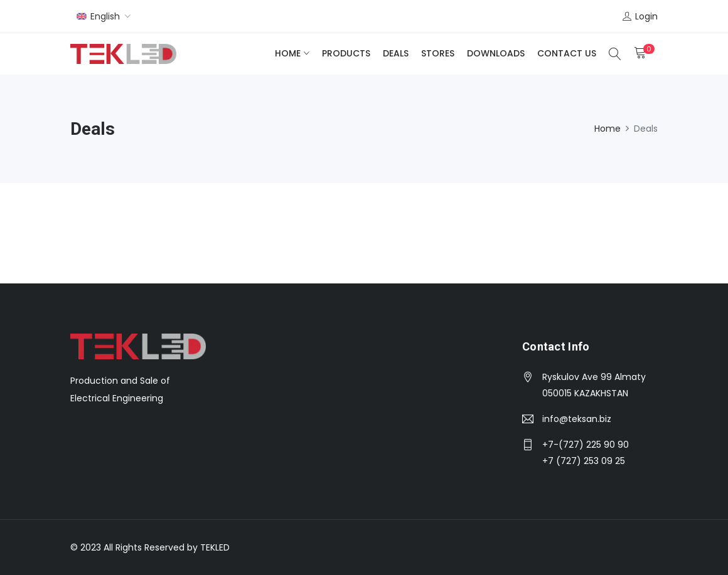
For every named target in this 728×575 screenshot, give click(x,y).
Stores (438, 53)
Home (288, 53)
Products (346, 53)
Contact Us (567, 53)
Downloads (496, 53)
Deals (396, 53)
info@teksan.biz (577, 419)
